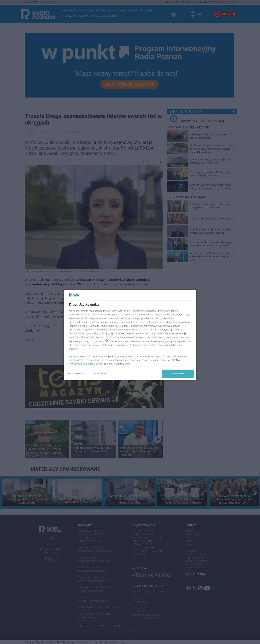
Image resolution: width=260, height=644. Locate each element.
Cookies (89, 364)
